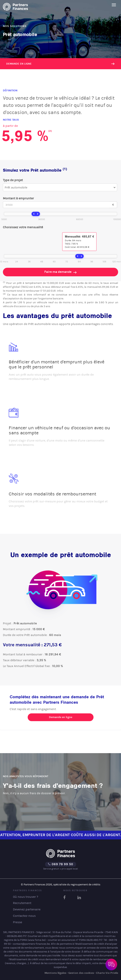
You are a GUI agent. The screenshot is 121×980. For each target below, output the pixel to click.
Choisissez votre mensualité (23, 227)
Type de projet (13, 180)
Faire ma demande (61, 272)
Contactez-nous (24, 916)
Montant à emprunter (18, 198)
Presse (18, 922)
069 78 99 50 (61, 864)
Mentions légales (55, 973)
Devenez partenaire (27, 909)
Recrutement (22, 903)
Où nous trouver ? (26, 897)
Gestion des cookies (81, 973)
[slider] (36, 214)
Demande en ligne (19, 64)
